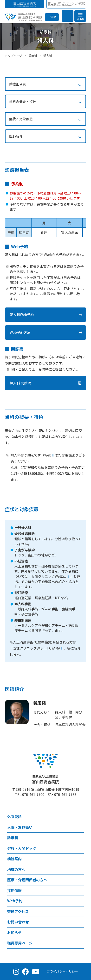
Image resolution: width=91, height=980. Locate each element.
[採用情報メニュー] (80, 891)
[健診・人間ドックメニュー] (80, 849)
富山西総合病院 (45, 779)
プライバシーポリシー (62, 971)
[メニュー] (80, 16)
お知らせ (14, 932)
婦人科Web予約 (22, 314)
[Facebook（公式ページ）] (26, 972)
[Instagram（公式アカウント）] (16, 972)
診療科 (13, 838)
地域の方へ (16, 869)
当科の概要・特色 (23, 101)
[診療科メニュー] (80, 838)
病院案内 (14, 859)
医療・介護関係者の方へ (27, 880)
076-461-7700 (33, 794)
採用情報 (14, 890)
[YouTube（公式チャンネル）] (36, 972)
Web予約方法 (20, 332)
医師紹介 (16, 136)
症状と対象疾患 (21, 119)
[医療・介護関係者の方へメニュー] (80, 880)
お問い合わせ (18, 922)
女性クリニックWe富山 (49, 576)
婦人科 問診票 (20, 383)
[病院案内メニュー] (80, 859)
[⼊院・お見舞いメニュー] (80, 827)
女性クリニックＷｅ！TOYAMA (37, 648)
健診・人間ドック (22, 848)
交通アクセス (18, 911)
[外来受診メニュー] (80, 817)
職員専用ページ (20, 943)
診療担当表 (18, 84)
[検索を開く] (68, 16)
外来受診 (14, 817)
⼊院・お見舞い (20, 827)
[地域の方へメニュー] (80, 870)
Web (48, 455)
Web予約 (15, 901)
